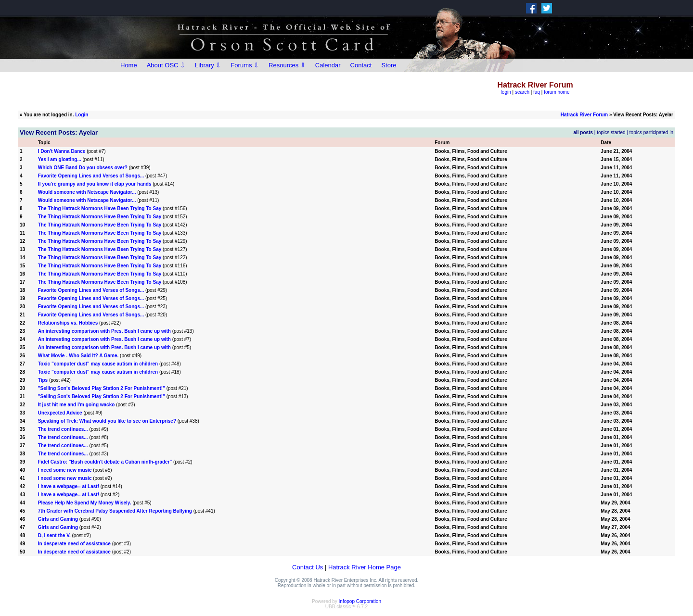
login (506, 92)
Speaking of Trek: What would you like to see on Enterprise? (107, 421)
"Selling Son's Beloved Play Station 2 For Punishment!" (102, 388)
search (522, 92)
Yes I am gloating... (60, 159)
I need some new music (65, 470)
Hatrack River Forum (584, 115)
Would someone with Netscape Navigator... (87, 192)
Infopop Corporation (360, 601)
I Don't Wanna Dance (62, 151)
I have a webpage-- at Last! (69, 486)
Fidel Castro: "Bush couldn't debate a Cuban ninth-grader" (105, 462)
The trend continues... (63, 429)
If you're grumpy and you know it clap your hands (95, 184)
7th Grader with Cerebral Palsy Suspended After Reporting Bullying (115, 511)
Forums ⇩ (245, 65)
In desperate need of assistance (74, 544)
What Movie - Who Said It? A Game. (78, 356)
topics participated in (651, 132)
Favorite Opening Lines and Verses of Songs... (91, 176)
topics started (611, 132)
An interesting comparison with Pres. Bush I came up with (104, 331)
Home (129, 65)
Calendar (328, 65)
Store (389, 65)
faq (537, 92)
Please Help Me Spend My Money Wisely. (85, 503)
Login (82, 115)
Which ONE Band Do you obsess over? (83, 168)
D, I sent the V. (55, 535)
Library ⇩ (208, 65)
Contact (361, 65)
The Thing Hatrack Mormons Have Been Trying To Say (100, 208)
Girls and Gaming (58, 519)
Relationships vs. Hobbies (68, 323)
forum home (557, 92)
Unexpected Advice (60, 413)
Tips (43, 380)
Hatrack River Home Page (365, 567)
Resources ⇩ (287, 65)
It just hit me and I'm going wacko (77, 405)
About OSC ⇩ (166, 65)
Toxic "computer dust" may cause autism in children (98, 364)
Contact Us (308, 567)
